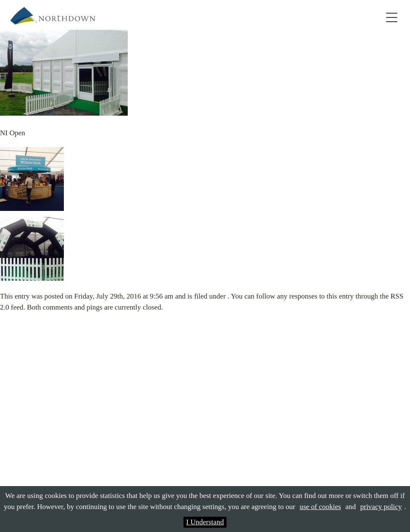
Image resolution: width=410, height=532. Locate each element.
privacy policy (381, 507)
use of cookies (320, 507)
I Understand (205, 522)
